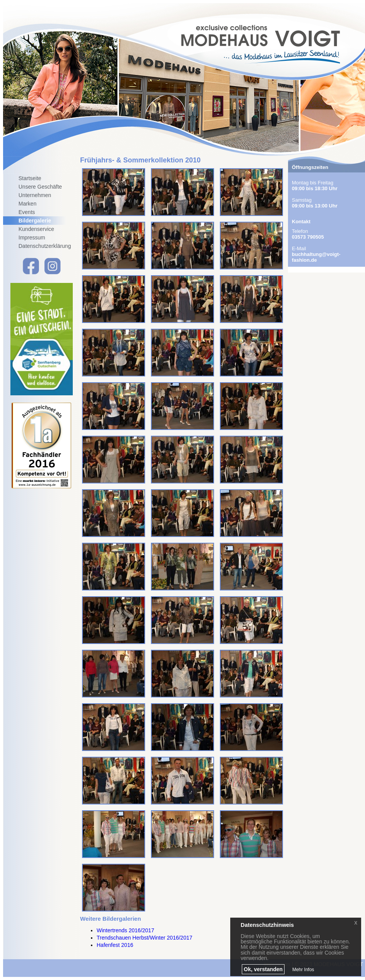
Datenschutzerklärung (45, 246)
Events (27, 212)
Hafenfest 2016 (115, 945)
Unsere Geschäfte (40, 187)
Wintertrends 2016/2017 (125, 930)
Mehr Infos (303, 970)
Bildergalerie (35, 221)
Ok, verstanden (263, 969)
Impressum (32, 237)
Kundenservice (36, 229)
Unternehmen (35, 195)
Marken (28, 204)
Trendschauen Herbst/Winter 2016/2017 (145, 938)
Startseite (30, 178)
